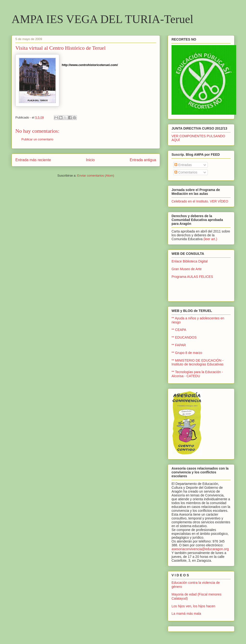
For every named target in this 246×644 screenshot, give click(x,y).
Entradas (183, 165)
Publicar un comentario (37, 139)
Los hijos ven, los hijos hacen (193, 606)
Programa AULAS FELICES (192, 277)
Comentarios (186, 172)
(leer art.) (210, 239)
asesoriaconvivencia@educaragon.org (200, 549)
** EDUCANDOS (184, 337)
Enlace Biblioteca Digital (190, 261)
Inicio (90, 160)
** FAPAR (179, 345)
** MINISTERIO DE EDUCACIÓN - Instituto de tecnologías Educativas (197, 362)
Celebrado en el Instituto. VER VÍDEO (200, 201)
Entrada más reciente (33, 160)
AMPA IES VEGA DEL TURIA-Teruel (102, 19)
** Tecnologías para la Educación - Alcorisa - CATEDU (197, 374)
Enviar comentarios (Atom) (96, 176)
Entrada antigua (143, 160)
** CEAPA (179, 330)
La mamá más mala (186, 614)
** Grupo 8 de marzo (187, 353)
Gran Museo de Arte (187, 269)
